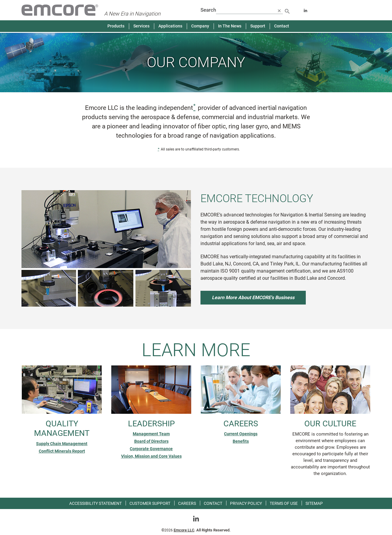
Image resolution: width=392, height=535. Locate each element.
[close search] (279, 10)
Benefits (241, 441)
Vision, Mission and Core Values (151, 456)
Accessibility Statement (95, 503)
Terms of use (284, 503)
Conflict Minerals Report (62, 451)
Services (141, 26)
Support (258, 26)
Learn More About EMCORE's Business (253, 298)
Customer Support (150, 503)
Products (116, 26)
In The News (230, 26)
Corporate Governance (151, 449)
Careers (241, 424)
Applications (170, 26)
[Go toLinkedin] (196, 519)
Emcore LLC (184, 530)
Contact (282, 26)
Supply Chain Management (62, 444)
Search (208, 10)
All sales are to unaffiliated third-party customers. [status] (196, 151)
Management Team (151, 434)
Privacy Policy (246, 503)
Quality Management (62, 428)
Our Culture (330, 424)
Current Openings (241, 434)
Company (200, 26)
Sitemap (314, 503)
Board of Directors (151, 441)
